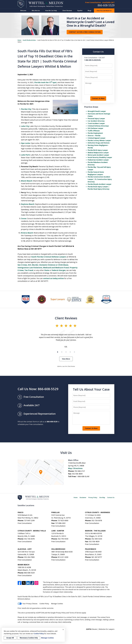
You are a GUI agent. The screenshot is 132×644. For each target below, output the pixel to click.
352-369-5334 (97, 539)
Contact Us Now (98, 98)
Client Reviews (67, 11)
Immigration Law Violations (30, 268)
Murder (35, 265)
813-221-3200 (63, 557)
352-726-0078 (97, 520)
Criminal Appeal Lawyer (97, 138)
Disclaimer (83, 497)
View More (66, 359)
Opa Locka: (26, 143)
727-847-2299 (29, 520)
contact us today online (53, 278)
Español (80, 11)
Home (19, 40)
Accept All (10, 638)
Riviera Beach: (27, 233)
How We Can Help (51, 11)
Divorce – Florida (94, 136)
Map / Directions (75, 468)
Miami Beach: (27, 181)
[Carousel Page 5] (74, 352)
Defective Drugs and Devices (99, 143)
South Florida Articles (29, 40)
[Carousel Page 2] (62, 352)
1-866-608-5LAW (83, 476)
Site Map (102, 497)
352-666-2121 (80, 471)
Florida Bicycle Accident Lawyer (100, 184)
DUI (30, 265)
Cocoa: (24, 218)
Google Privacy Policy (58, 613)
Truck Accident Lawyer (96, 123)
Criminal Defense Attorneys (98, 126)
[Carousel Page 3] (66, 352)
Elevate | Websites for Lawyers (100, 629)
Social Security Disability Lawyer (100, 157)
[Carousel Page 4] (70, 352)
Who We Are (36, 11)
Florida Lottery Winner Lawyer (99, 140)
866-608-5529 (106, 5)
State (47, 270)
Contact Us (111, 497)
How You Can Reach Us (104, 11)
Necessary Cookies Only (29, 638)
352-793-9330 (63, 539)
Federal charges (59, 270)
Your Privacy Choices (27, 604)
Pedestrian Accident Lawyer (98, 160)
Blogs (89, 11)
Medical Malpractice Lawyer (98, 153)
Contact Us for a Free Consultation (85, 32)
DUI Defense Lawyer (95, 128)
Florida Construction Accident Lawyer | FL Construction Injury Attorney (100, 179)
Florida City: (26, 109)
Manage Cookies (57, 604)
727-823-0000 (63, 520)
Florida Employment (95, 133)
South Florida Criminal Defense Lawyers (49, 257)
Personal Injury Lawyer (96, 118)
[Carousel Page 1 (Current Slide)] (58, 352)
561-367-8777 (97, 557)
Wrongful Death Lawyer (97, 111)
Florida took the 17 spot (45, 82)
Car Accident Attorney (96, 121)
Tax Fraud (29, 270)
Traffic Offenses (94, 131)
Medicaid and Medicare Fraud (56, 268)
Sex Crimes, (23, 265)
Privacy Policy (93, 497)
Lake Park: (26, 155)
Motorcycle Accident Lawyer (98, 155)
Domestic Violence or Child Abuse (54, 265)
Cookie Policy (44, 604)
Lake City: (25, 126)
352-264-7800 (29, 557)
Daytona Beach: (28, 204)
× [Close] (63, 629)
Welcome (23, 11)
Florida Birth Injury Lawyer (98, 150)
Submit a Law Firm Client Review (66, 366)
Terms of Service (75, 613)
